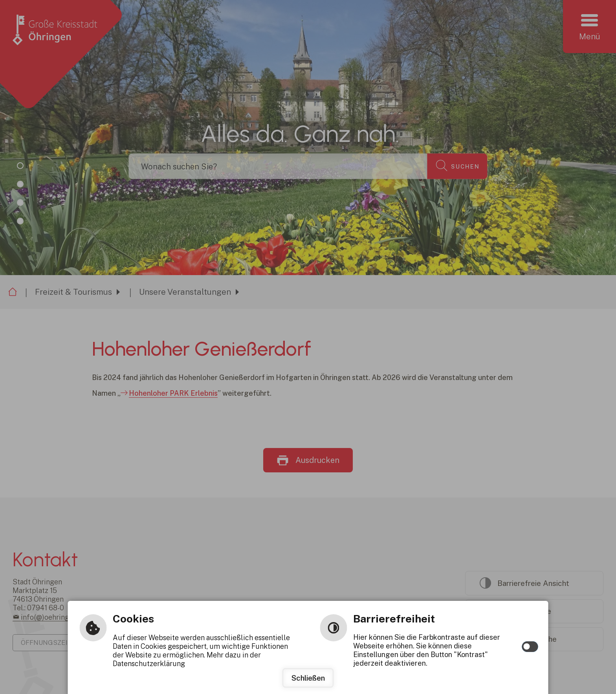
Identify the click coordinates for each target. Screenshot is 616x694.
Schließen (308, 678)
